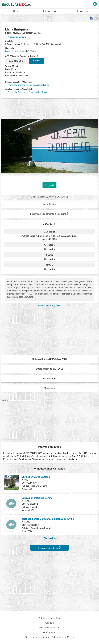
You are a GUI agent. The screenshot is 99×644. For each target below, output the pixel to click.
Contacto (49, 632)
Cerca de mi (49, 11)
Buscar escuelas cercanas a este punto (49, 214)
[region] (49, 108)
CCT (16, 11)
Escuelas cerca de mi (49, 548)
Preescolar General (16, 37)
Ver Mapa (49, 185)
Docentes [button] (49, 388)
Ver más (50, 538)
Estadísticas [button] (50, 379)
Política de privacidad (49, 618)
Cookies (49, 623)
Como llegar (49, 204)
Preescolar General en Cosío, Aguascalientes (27, 85)
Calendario (82, 11)
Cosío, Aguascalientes (15, 51)
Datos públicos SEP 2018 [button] (49, 369)
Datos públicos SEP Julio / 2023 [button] (49, 359)
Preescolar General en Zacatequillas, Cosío (26, 92)
